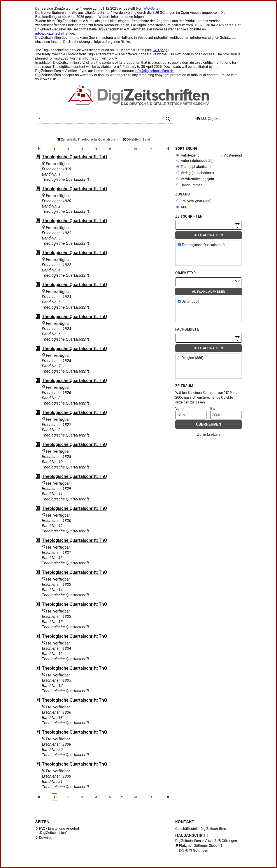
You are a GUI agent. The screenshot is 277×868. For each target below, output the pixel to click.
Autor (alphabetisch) (194, 161)
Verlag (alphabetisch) (195, 173)
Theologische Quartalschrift (201, 245)
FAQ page (160, 50)
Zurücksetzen (208, 434)
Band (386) (188, 301)
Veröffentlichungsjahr (195, 179)
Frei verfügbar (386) (194, 201)
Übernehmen (209, 424)
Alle (181, 207)
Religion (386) (191, 358)
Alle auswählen (209, 235)
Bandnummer (189, 185)
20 (135, 149)
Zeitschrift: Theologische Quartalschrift (88, 139)
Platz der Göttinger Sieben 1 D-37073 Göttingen (201, 848)
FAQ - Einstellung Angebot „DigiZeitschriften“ (59, 831)
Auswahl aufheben (209, 292)
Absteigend (231, 155)
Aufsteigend (188, 155)
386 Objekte (208, 119)
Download (47, 838)
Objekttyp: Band (136, 139)
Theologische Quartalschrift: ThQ (74, 157)
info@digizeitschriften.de (55, 33)
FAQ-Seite (151, 8)
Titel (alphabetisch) (194, 167)
